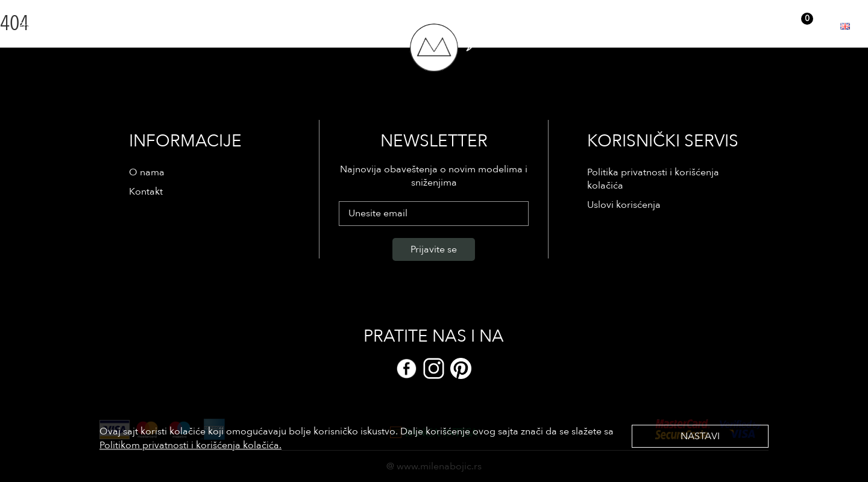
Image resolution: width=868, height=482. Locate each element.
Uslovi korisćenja (624, 205)
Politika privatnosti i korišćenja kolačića (653, 179)
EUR (826, 26)
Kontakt (193, 26)
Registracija (760, 26)
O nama (149, 26)
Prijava (713, 26)
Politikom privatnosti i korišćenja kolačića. (190, 445)
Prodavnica (42, 26)
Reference (99, 26)
